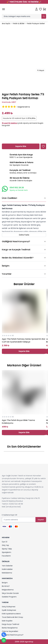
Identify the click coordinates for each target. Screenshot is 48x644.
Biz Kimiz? (6, 586)
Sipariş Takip (7, 549)
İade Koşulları (7, 621)
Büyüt (41, 70)
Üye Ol (5, 542)
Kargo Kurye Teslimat (11, 624)
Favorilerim (6, 556)
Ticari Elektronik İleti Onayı (12, 617)
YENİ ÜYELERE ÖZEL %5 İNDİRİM (24, 2)
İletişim (5, 583)
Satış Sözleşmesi (9, 607)
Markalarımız (7, 573)
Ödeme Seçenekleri (10, 631)
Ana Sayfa (6, 24)
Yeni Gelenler (7, 566)
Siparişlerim (7, 552)
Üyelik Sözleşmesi (9, 610)
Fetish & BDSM (19, 24)
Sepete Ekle (24, 351)
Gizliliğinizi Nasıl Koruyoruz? (13, 635)
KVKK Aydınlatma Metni (11, 614)
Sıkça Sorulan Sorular (10, 593)
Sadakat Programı (9, 597)
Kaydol (41, 520)
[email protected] (13, 507)
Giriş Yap (5, 545)
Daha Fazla (24, 235)
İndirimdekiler (7, 569)
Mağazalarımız (8, 590)
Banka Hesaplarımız (10, 628)
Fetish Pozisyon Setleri (36, 24)
